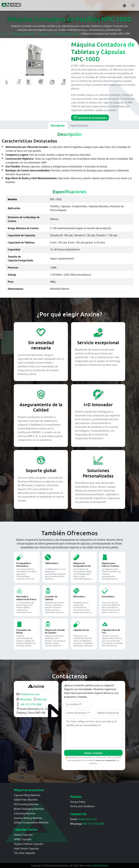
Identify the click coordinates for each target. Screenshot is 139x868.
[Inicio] (12, 5)
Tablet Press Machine (26, 800)
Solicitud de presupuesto (90, 118)
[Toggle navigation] (133, 5)
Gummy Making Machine (28, 818)
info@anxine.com (28, 694)
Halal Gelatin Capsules (26, 848)
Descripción (58, 126)
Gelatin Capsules (23, 835)
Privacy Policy (78, 802)
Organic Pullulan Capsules (29, 844)
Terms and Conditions (82, 806)
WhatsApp (24, 699)
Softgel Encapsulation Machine (31, 822)
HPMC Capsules (23, 839)
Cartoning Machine (25, 813)
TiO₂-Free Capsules (24, 853)
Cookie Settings (100, 865)
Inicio (5, 34)
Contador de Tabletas (23, 34)
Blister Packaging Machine (29, 809)
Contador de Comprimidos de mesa (59, 34)
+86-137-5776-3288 (29, 704)
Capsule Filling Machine (27, 795)
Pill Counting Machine (26, 804)
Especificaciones (79, 126)
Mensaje (40, 699)
